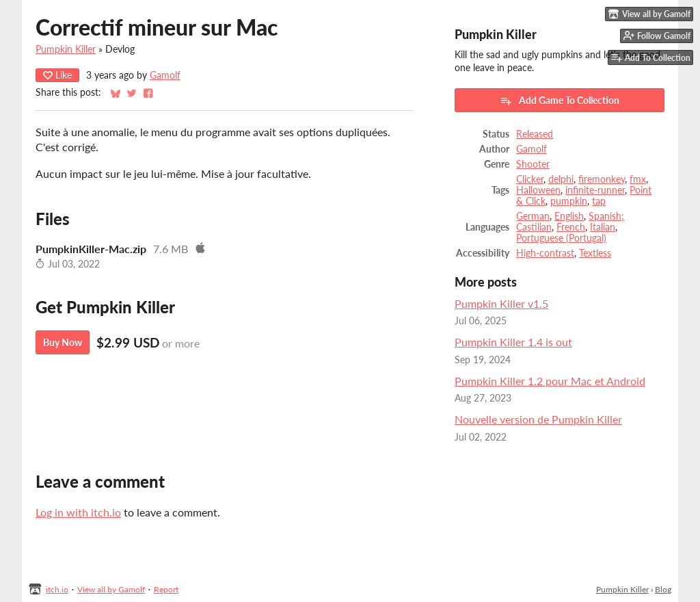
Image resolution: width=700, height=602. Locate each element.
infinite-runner (595, 190)
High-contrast (545, 253)
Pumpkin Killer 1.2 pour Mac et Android (550, 381)
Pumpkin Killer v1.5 (501, 303)
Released (535, 134)
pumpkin (569, 201)
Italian (603, 227)
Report (166, 589)
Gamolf (165, 75)
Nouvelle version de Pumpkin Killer (538, 419)
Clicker (530, 179)
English (569, 216)
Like (57, 75)
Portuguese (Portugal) (561, 238)
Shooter (533, 164)
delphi (561, 179)
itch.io (57, 589)
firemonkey (602, 179)
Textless (595, 253)
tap (599, 201)
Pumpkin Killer (66, 49)
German (533, 216)
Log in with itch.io (78, 512)
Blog (663, 589)
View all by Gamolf (111, 589)
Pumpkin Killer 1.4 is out (513, 342)
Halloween (538, 190)
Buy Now (63, 342)
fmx (638, 179)
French (571, 227)
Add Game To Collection (560, 101)
